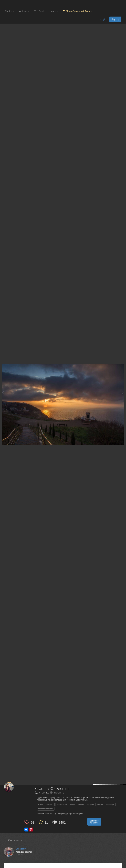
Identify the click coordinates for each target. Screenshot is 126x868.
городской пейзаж (46, 809)
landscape (110, 804)
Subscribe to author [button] (94, 822)
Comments (15, 840)
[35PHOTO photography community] (18, 4)
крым (41, 804)
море (73, 804)
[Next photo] (123, 393)
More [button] (54, 11)
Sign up (115, 19)
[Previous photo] (3, 393)
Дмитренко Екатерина (49, 793)
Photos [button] (10, 11)
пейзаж (81, 804)
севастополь (62, 804)
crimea (100, 804)
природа (91, 804)
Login (103, 19)
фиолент (50, 804)
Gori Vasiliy (21, 849)
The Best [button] (40, 11)
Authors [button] (24, 11)
